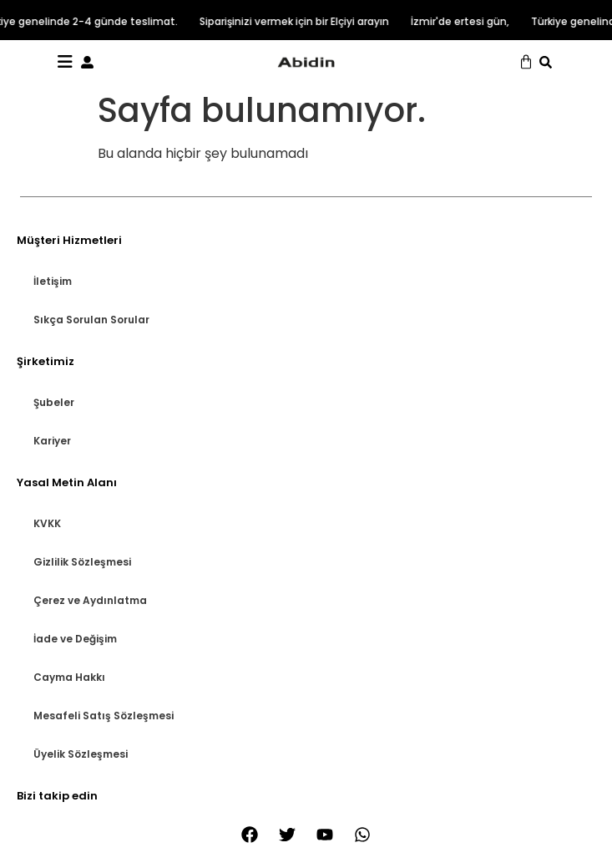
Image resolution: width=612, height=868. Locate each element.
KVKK (47, 523)
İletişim (53, 281)
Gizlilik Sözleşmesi (82, 562)
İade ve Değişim (75, 639)
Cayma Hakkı (69, 677)
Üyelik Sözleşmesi (81, 754)
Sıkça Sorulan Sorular (91, 320)
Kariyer (52, 441)
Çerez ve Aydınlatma (90, 600)
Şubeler (54, 402)
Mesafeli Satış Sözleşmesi (104, 716)
